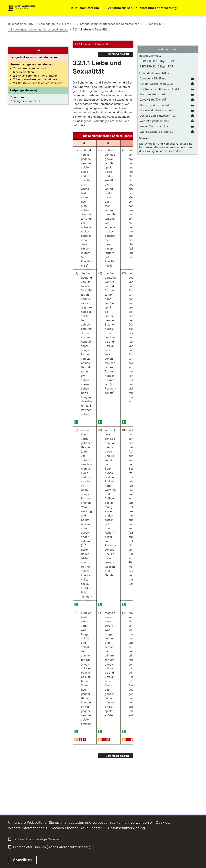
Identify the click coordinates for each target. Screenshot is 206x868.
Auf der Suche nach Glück (157, 79)
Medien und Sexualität (154, 100)
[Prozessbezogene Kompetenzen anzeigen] (32, 59)
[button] (23, 84)
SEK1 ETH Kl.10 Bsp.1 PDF (156, 62)
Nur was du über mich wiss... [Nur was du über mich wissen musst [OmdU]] (158, 106)
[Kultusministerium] (82, 8)
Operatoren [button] (18, 91)
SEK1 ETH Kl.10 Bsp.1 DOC (157, 56)
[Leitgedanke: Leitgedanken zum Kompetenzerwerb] (35, 52)
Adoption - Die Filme (153, 74)
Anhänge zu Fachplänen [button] (26, 95)
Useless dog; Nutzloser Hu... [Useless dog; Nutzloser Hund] (158, 111)
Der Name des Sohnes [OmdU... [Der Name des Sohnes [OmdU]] (160, 84)
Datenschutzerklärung (127, 828)
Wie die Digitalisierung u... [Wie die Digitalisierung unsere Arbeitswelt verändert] (156, 127)
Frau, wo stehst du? (153, 90)
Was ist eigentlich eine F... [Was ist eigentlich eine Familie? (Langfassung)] (156, 116)
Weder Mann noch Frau (155, 122)
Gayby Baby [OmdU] (153, 95)
